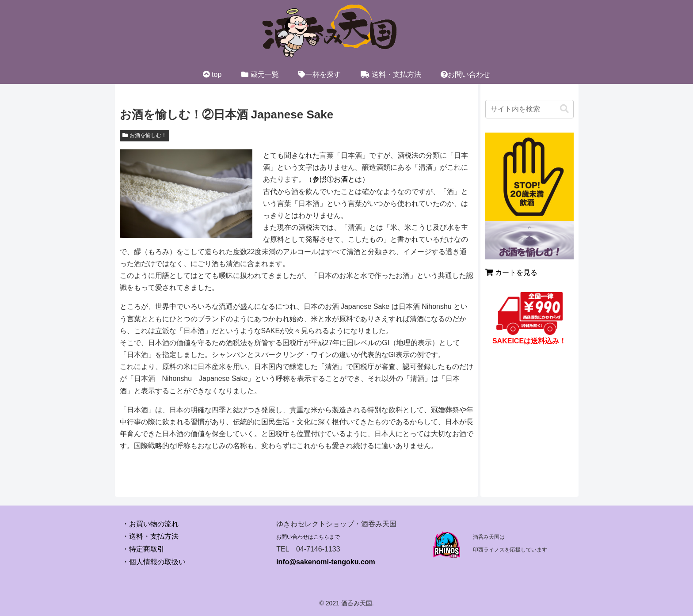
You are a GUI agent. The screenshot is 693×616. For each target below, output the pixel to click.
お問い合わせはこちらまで (308, 537)
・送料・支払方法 (150, 536)
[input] (529, 109)
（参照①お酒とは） (337, 179)
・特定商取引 (143, 549)
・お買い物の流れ (150, 524)
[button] (564, 109)
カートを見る (511, 272)
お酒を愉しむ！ (145, 135)
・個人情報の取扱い (154, 562)
